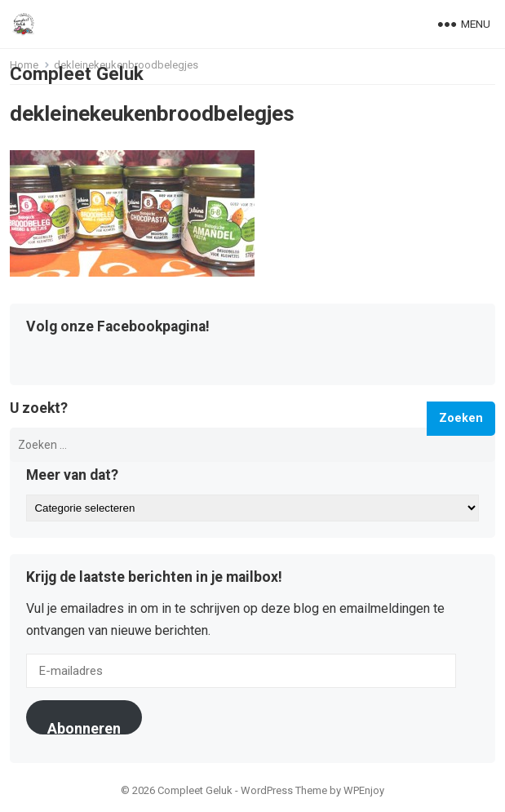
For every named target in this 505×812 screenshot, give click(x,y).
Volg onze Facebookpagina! (118, 327)
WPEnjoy (364, 790)
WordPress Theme (284, 790)
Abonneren (84, 727)
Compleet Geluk (77, 73)
